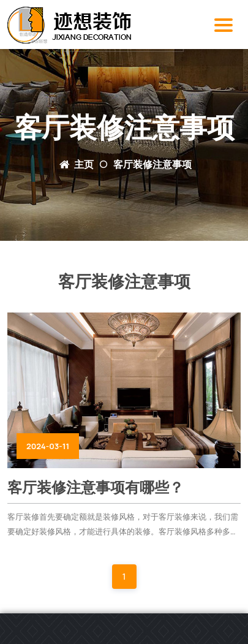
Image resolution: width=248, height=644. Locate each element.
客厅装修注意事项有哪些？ (96, 487)
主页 (84, 164)
